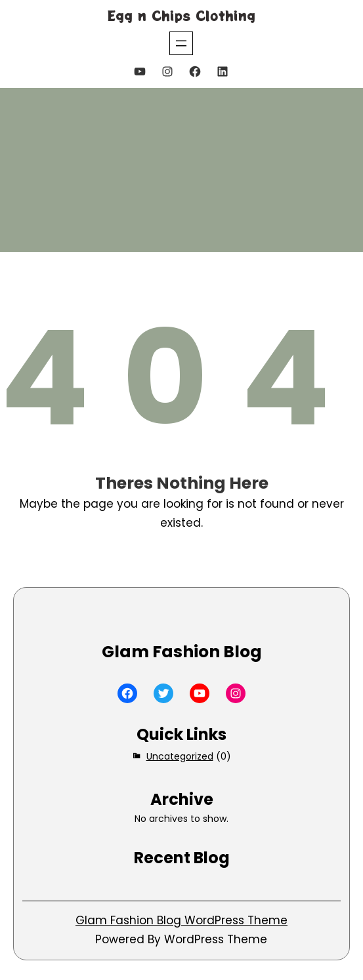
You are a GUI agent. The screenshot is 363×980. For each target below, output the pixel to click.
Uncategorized (180, 756)
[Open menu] (181, 43)
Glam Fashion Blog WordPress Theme (181, 920)
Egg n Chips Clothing (181, 15)
